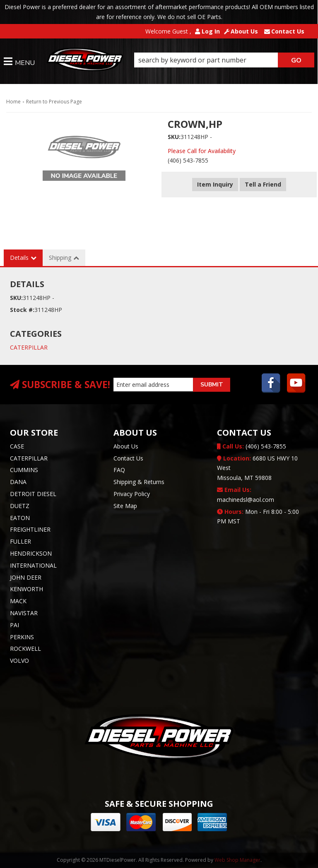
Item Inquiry (215, 184)
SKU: (174, 137)
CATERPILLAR (29, 347)
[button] (224, 60)
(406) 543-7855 (252, 446)
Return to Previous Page (54, 102)
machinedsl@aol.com (246, 495)
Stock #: (22, 310)
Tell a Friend (263, 184)
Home (13, 102)
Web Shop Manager (237, 860)
